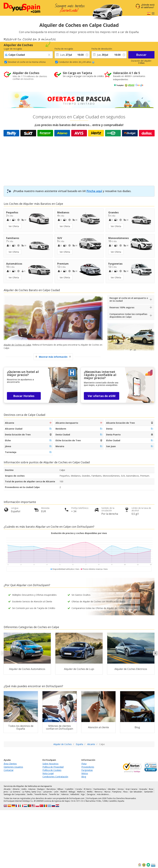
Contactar (9, 770)
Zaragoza (91, 794)
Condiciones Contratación (55, 777)
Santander (149, 792)
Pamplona (117, 792)
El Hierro (88, 789)
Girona (121, 789)
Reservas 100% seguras (122, 307)
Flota (84, 764)
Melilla (90, 792)
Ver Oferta (14, 226)
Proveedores (88, 767)
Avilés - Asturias (28, 789)
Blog (84, 777)
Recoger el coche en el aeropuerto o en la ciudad (129, 299)
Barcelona (51, 789)
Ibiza (151, 789)
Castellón (69, 789)
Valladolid (75, 794)
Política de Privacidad (53, 767)
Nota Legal (48, 773)
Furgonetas (87, 770)
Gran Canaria (131, 789)
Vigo (83, 794)
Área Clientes (10, 764)
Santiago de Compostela (14, 794)
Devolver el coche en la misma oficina (27, 62)
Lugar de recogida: (13, 49)
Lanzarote (47, 792)
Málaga (72, 792)
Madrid (64, 792)
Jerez (6, 792)
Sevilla (30, 794)
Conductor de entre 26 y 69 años (76, 62)
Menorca (98, 792)
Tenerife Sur (54, 794)
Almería (16, 789)
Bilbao (60, 789)
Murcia (107, 792)
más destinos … (104, 794)
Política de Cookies (52, 770)
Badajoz (41, 789)
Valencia (65, 794)
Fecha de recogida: (64, 49)
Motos (85, 773)
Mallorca (81, 792)
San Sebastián (136, 792)
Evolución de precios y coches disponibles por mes (79, 533)
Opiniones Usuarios (13, 767)
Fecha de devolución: (102, 49)
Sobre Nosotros (50, 764)
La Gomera (15, 792)
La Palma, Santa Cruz (32, 792)
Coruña (79, 789)
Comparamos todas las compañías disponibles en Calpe (128, 315)
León (56, 792)
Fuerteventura (100, 789)
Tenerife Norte (41, 794)
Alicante (7, 789)
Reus (125, 792)
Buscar (141, 55)
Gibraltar (112, 789)
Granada (143, 789)
